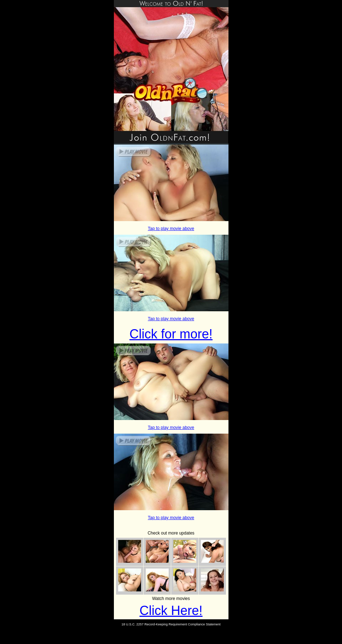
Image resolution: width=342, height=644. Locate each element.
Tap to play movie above (171, 229)
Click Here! (171, 611)
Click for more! (171, 334)
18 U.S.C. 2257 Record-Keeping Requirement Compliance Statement (171, 624)
